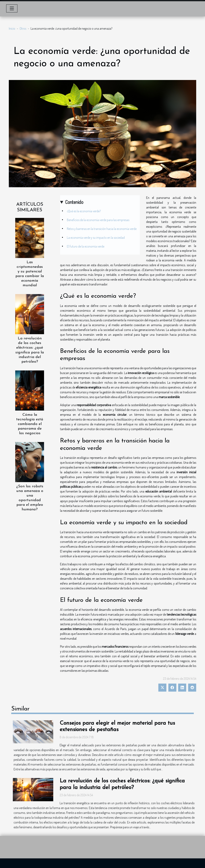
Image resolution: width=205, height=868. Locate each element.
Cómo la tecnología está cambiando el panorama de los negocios (30, 424)
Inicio (12, 28)
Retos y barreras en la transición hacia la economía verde (102, 229)
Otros (23, 28)
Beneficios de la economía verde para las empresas (98, 220)
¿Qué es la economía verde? (84, 211)
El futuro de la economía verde (86, 246)
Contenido (74, 202)
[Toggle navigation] (12, 8)
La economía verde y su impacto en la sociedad (96, 238)
